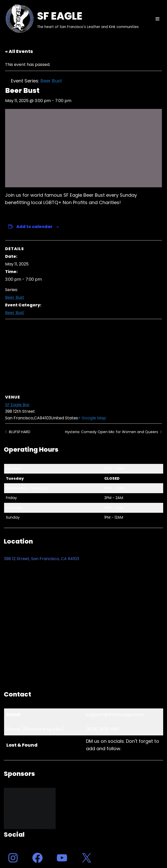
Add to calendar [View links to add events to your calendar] (34, 227)
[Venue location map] (83, 356)
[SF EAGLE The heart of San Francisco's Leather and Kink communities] (71, 19)
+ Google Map (92, 418)
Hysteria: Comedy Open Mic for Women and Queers (112, 432)
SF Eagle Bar (17, 405)
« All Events (19, 51)
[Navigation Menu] (157, 19)
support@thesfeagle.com (115, 714)
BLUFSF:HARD (19, 432)
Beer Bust (15, 297)
